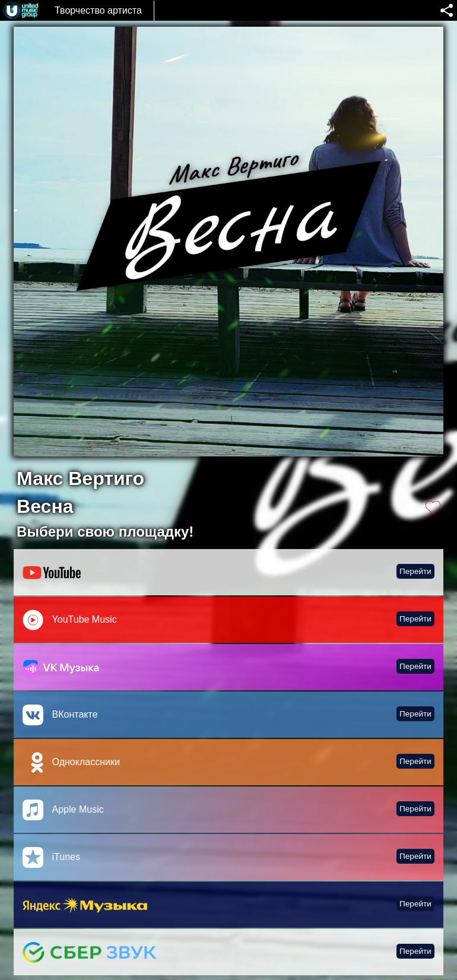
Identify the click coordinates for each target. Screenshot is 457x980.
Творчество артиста (98, 10)
